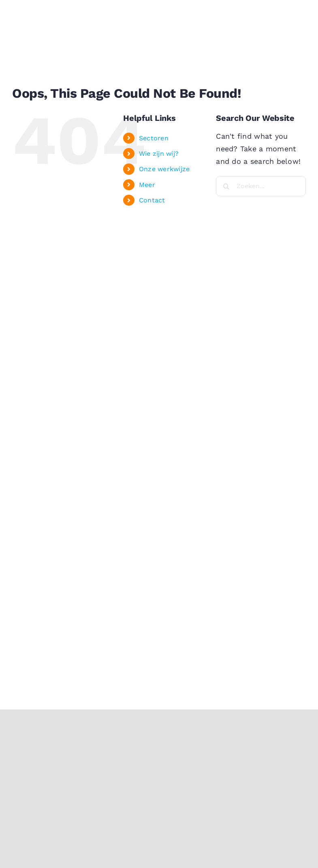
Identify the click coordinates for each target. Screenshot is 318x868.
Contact (152, 200)
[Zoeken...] (261, 186)
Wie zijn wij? (159, 154)
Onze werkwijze (164, 169)
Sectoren (154, 138)
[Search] (226, 186)
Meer (147, 185)
